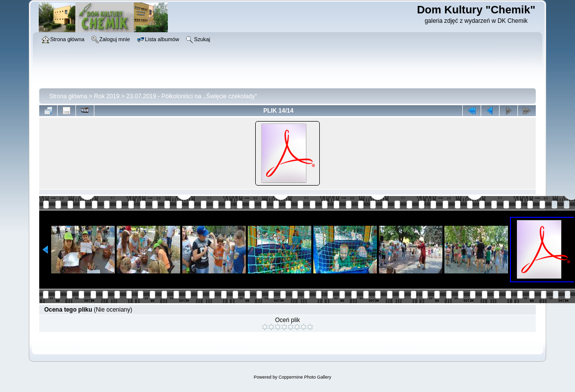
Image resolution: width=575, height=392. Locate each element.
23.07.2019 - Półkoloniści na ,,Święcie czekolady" (191, 96)
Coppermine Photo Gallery (305, 377)
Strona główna (68, 96)
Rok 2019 (107, 96)
